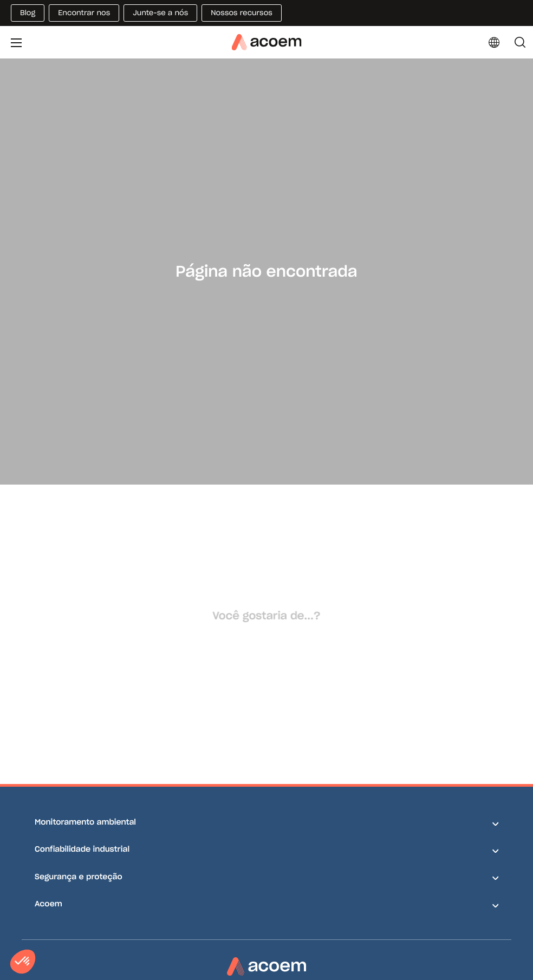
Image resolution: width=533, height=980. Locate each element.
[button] (23, 962)
